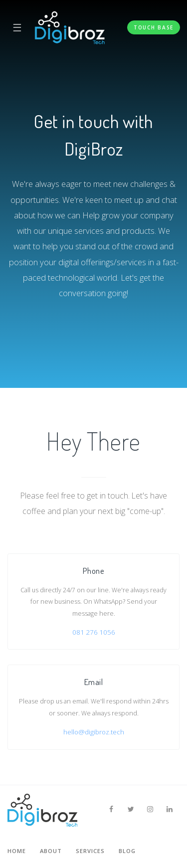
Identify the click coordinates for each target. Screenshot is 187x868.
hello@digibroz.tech (94, 732)
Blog (127, 851)
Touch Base (154, 27)
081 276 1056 (94, 632)
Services (90, 851)
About (51, 851)
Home (17, 851)
